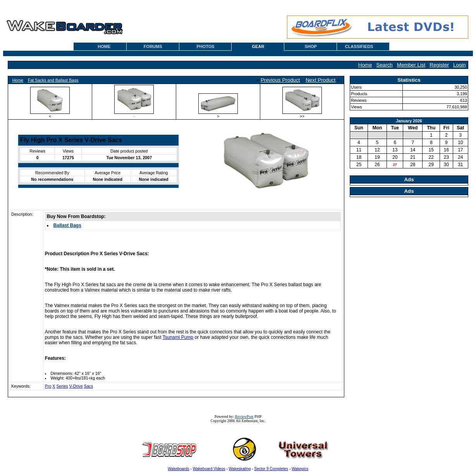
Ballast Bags (67, 225)
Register (439, 65)
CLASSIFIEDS (359, 46)
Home (365, 65)
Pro (48, 386)
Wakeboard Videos (209, 469)
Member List (411, 65)
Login (460, 65)
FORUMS (153, 46)
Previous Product (280, 80)
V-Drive (76, 386)
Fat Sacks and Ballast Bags (53, 80)
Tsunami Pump (178, 337)
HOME (104, 46)
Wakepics (300, 469)
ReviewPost (244, 416)
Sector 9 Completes (271, 469)
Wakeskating (240, 469)
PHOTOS (205, 46)
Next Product (320, 80)
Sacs (89, 386)
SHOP (311, 46)
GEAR (258, 46)
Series (62, 386)
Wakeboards (179, 469)
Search (385, 65)
